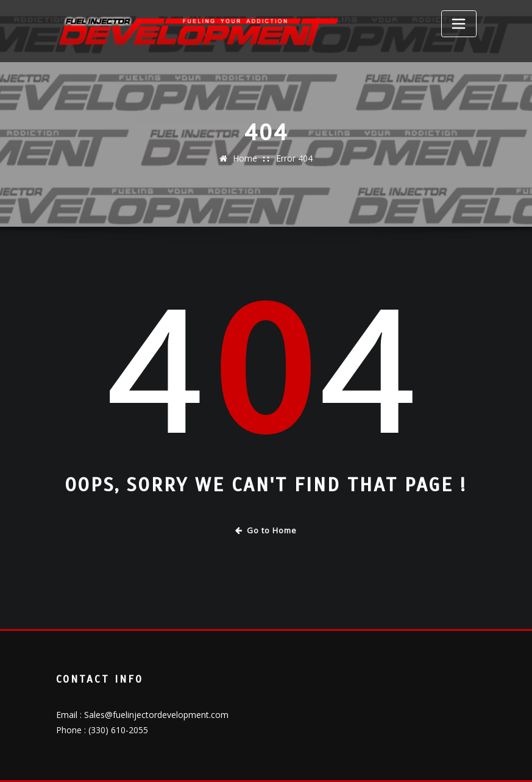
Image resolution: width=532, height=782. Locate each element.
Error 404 (294, 158)
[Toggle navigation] (459, 24)
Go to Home (266, 530)
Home (245, 158)
